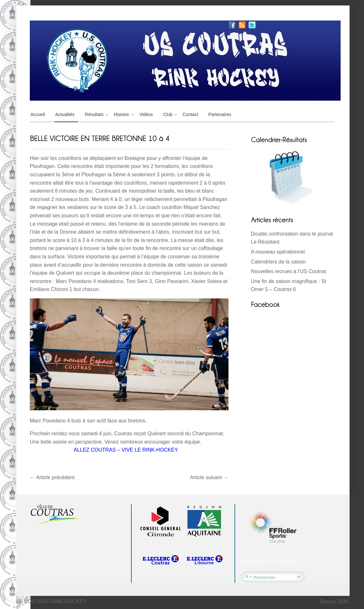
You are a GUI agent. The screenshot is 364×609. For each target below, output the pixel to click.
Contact (190, 114)
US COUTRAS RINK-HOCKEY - (53, 601)
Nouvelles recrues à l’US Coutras (289, 271)
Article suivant (209, 477)
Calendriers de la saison (278, 262)
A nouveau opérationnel (278, 252)
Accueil (38, 114)
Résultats (96, 114)
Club (169, 114)
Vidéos (146, 114)
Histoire (123, 114)
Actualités (65, 114)
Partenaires (220, 114)
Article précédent (52, 477)
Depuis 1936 (334, 601)
